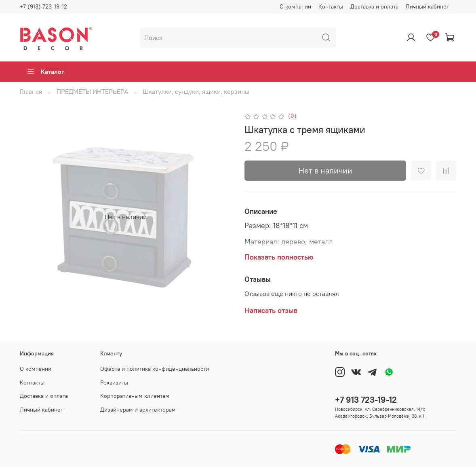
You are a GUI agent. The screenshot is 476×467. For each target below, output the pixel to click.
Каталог (45, 72)
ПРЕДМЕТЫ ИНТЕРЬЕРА (92, 91)
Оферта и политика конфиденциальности (155, 369)
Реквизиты (114, 382)
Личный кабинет (427, 6)
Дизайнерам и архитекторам (138, 410)
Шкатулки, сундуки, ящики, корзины (196, 91)
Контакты (331, 6)
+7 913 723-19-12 (366, 400)
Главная (31, 91)
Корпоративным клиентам (135, 396)
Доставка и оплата (374, 6)
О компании (295, 6)
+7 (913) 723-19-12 (43, 6)
